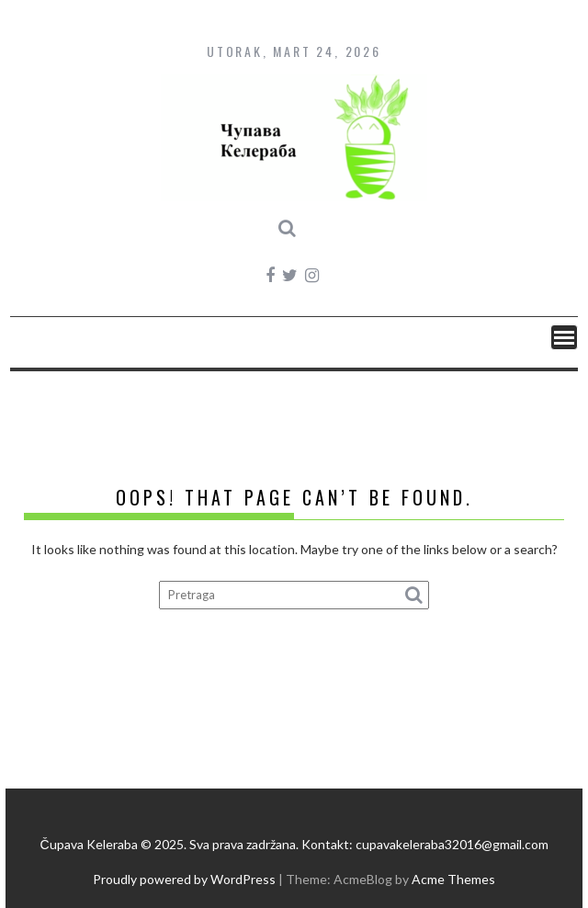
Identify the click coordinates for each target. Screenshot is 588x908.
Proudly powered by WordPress (184, 879)
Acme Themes (453, 879)
